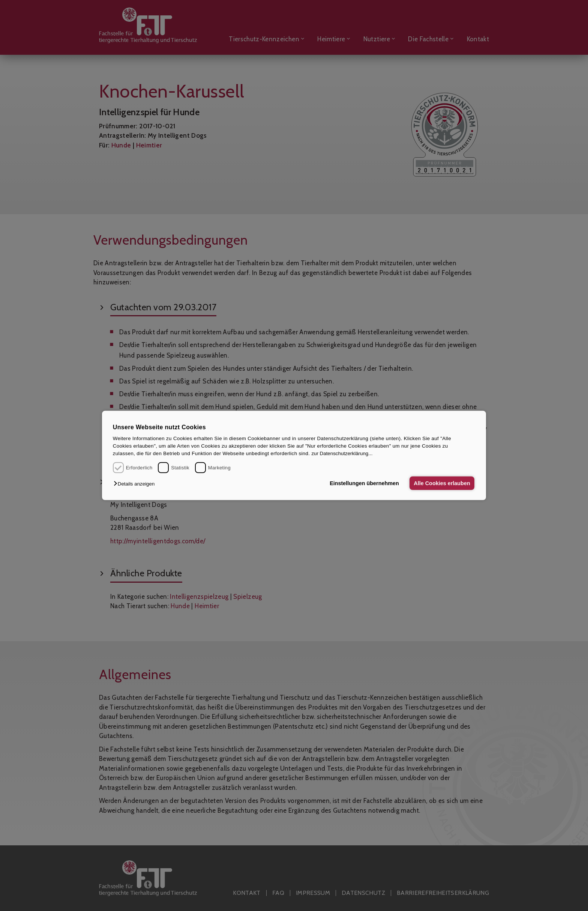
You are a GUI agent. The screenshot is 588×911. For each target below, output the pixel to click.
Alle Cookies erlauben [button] (442, 483)
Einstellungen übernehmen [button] (364, 483)
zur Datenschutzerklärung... (342, 453)
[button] (136, 484)
